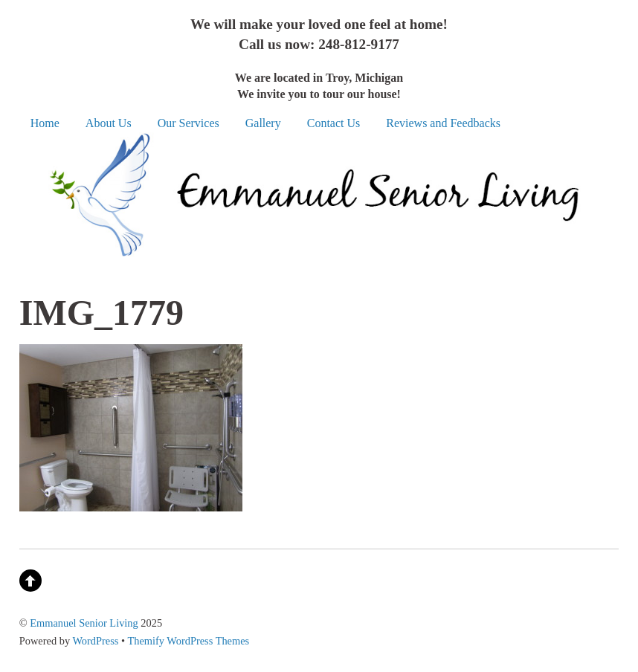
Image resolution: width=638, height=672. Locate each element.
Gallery (263, 123)
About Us (109, 123)
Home (45, 123)
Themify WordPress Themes (188, 641)
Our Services (188, 123)
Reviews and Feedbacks (443, 123)
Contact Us (334, 123)
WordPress (95, 641)
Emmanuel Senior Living (84, 623)
